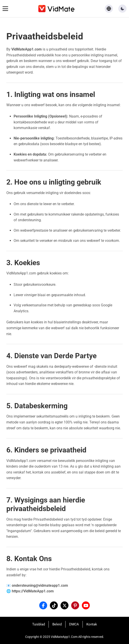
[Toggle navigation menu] (5, 9)
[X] (64, 605)
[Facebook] (43, 605)
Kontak (92, 624)
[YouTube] (86, 605)
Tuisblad (39, 624)
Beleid (57, 624)
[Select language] (109, 9)
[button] (122, 9)
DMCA (74, 624)
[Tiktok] (54, 605)
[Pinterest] (75, 605)
